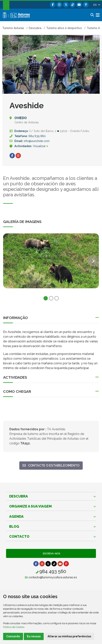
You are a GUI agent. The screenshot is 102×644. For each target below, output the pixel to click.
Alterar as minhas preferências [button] (69, 636)
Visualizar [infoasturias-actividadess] (42, 146)
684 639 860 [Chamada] (37, 136)
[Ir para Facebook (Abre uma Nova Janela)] (12, 156)
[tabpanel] (51, 263)
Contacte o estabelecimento (51, 465)
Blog (14, 526)
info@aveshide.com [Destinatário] (37, 141)
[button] (97, 5)
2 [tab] (51, 298)
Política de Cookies (14, 627)
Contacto (19, 536)
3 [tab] (57, 298)
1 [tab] (46, 298)
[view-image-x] (51, 261)
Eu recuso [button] (34, 636)
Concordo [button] (13, 636)
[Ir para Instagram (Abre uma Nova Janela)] (18, 156)
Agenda (16, 516)
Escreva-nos (51, 553)
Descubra (19, 496)
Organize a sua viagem (30, 506)
